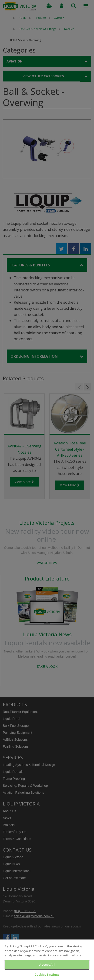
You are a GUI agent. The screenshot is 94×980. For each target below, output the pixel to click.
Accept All (47, 964)
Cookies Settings (47, 974)
